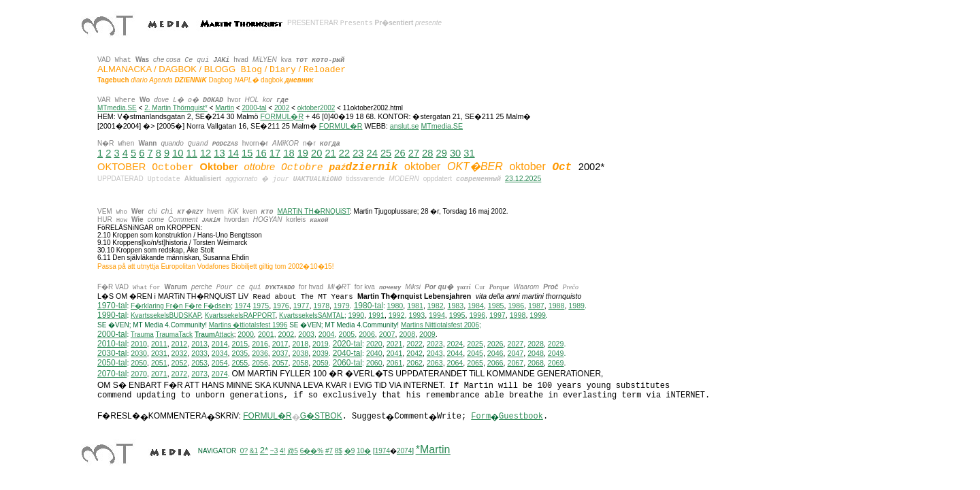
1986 (516, 306)
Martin (225, 108)
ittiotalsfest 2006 (440, 326)
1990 (357, 316)
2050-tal (112, 363)
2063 (435, 363)
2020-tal (347, 344)
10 (178, 153)
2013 (199, 344)
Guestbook (521, 417)
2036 (260, 354)
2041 (395, 354)
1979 (342, 306)
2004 (327, 335)
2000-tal (254, 108)
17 (275, 153)
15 (247, 153)
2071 (159, 374)
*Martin (433, 450)
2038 (300, 354)
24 (372, 153)
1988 (557, 306)
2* (264, 451)
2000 (246, 335)
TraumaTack (174, 335)
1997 (497, 316)
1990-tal (112, 316)
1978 (321, 306)
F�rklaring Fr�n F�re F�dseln (181, 307)
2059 (321, 363)
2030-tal (112, 354)
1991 (376, 316)
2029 (556, 344)
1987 (536, 306)
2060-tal (347, 363)
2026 (495, 344)
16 (261, 153)
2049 (556, 354)
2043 (435, 354)
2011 (159, 344)
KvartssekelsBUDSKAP (166, 316)
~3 (274, 452)
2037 (280, 354)
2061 (395, 363)
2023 (435, 344)
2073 (199, 374)
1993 (416, 316)
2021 (395, 344)
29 (442, 153)
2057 (280, 363)
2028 (536, 344)
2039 (321, 354)
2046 (495, 354)
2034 (220, 354)
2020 (374, 344)
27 (414, 153)
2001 (266, 335)
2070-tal (112, 374)
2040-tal (347, 354)
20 (316, 153)
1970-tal (112, 306)
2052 (180, 363)
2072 (180, 374)
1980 (395, 306)
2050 (139, 363)
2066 (495, 363)
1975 (261, 306)
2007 (387, 335)
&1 (254, 452)
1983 (456, 306)
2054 (220, 363)
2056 (260, 363)
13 (219, 153)
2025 (475, 344)
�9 (350, 452)
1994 (437, 316)
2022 (414, 344)
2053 (199, 363)
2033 (199, 354)
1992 (397, 316)
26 (399, 153)
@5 (293, 452)
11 (192, 153)
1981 (415, 306)
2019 (321, 344)
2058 (300, 363)
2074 (220, 374)
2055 (240, 363)
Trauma (142, 335)
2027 (515, 344)
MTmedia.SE (117, 108)
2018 (300, 344)
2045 (475, 354)
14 (233, 153)
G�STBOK (321, 416)
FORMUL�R (282, 116)
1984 (476, 306)
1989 (576, 306)
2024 (455, 344)
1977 (301, 306)
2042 (414, 354)
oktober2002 (316, 108)
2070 (139, 374)
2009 (427, 335)
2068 (536, 363)
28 (427, 153)
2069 (556, 363)
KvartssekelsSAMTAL (312, 316)
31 (469, 153)
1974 (243, 306)
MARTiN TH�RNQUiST (314, 211)
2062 (414, 363)
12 (206, 153)
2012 (180, 344)
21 (330, 153)
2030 (139, 354)
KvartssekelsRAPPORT (240, 316)
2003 (306, 335)
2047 (515, 354)
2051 (159, 363)
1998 (518, 316)
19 (303, 153)
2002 (282, 108)
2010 (139, 344)
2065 (475, 363)
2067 (515, 363)
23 (358, 153)
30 (455, 153)
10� (364, 452)
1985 (496, 306)
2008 (407, 335)
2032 (180, 354)
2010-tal (112, 344)
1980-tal (369, 306)
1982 (436, 306)
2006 (367, 335)
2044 (455, 354)
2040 (374, 354)
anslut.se (405, 126)
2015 (240, 344)
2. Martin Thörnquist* (176, 108)
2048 (536, 354)
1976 (281, 306)
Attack (214, 335)
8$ (339, 452)
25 (386, 153)
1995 (457, 316)
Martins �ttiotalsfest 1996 (248, 326)
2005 (346, 335)
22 (344, 153)
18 (289, 153)
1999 (538, 316)
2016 (260, 344)
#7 (329, 452)
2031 (159, 354)
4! (282, 452)
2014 (220, 344)
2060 (374, 363)
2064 (455, 363)
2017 (280, 344)
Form (481, 417)
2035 (240, 354)
